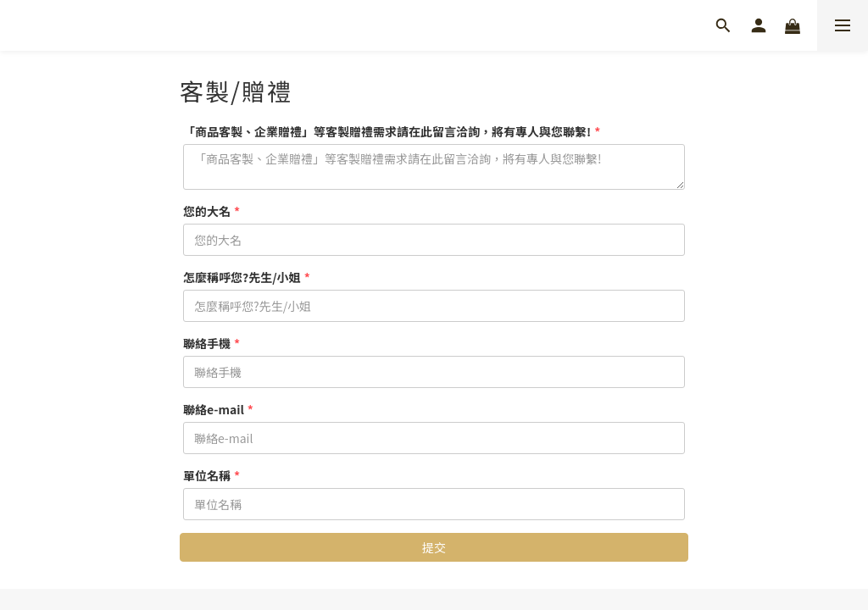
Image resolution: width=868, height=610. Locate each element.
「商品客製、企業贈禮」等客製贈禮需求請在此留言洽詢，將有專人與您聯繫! (387, 131)
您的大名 (207, 211)
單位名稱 (207, 475)
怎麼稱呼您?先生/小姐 (242, 277)
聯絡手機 (207, 343)
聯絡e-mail (214, 409)
